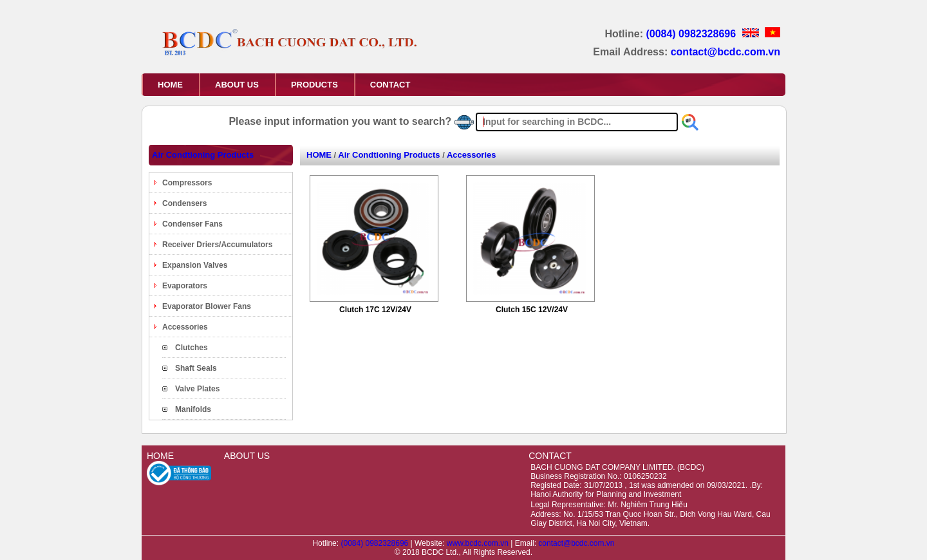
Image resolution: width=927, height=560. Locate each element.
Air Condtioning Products (203, 155)
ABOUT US (237, 85)
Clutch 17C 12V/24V (375, 310)
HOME (170, 85)
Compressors (187, 183)
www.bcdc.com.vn (479, 543)
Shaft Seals (196, 368)
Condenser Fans (192, 224)
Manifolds (193, 409)
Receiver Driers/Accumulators (217, 245)
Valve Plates (197, 389)
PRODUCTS (314, 85)
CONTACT (390, 85)
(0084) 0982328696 (692, 34)
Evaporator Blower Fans (207, 306)
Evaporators (185, 286)
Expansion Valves (195, 265)
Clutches (192, 348)
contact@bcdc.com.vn (726, 52)
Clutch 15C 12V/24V (532, 310)
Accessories (185, 327)
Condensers (184, 203)
